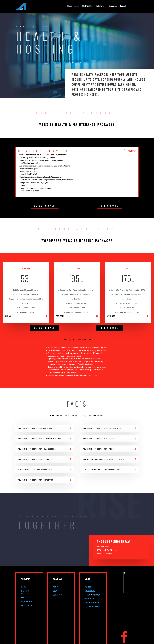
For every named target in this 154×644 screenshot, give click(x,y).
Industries (100, 6)
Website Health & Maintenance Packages (77, 124)
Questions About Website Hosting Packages (77, 416)
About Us (57, 587)
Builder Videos (92, 603)
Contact (123, 6)
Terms (87, 595)
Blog (55, 591)
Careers (89, 587)
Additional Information (77, 340)
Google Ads (27, 602)
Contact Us (58, 595)
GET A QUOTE (110, 206)
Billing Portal (92, 607)
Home (70, 6)
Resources (113, 6)
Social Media (27, 605)
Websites (25, 587)
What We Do (87, 6)
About (77, 6)
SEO (23, 598)
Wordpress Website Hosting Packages (77, 241)
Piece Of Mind (77, 63)
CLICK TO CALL (45, 206)
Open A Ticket (91, 599)
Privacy (96, 595)
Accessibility (91, 591)
